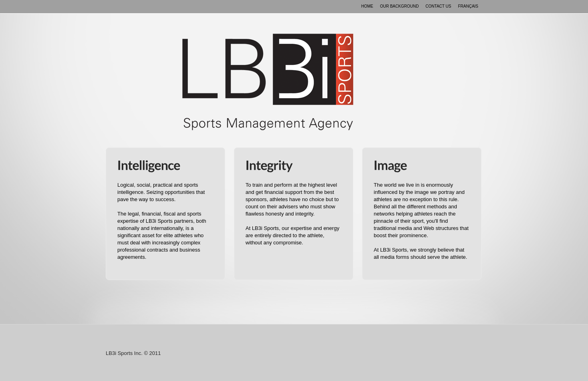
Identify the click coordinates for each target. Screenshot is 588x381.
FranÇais (468, 6)
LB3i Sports (268, 82)
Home (367, 6)
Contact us (438, 6)
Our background (400, 6)
